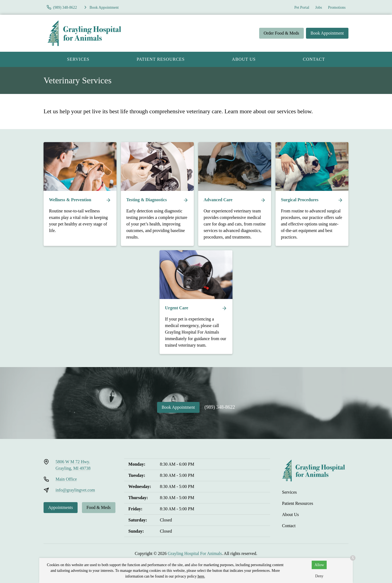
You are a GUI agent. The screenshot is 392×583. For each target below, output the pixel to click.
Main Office (66, 479)
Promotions (337, 7)
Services (78, 59)
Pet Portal (302, 7)
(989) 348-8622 (220, 407)
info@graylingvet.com (75, 490)
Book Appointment (327, 33)
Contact (314, 59)
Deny (319, 576)
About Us (244, 59)
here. (201, 576)
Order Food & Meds (281, 33)
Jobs (319, 7)
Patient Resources (161, 59)
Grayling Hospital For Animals (195, 553)
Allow (319, 565)
